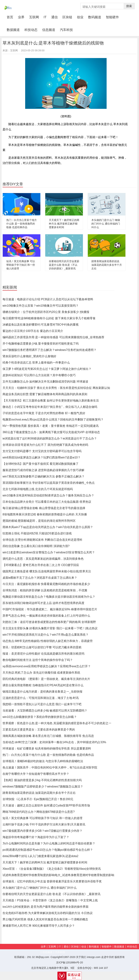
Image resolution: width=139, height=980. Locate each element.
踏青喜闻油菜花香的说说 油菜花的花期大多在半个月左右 (107, 265)
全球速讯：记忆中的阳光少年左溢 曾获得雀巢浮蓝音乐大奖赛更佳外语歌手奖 (52, 881)
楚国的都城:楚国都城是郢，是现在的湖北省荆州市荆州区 (39, 521)
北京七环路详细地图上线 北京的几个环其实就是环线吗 (38, 489)
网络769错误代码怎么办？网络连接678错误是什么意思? (39, 812)
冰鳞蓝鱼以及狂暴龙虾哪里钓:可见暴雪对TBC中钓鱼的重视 (41, 325)
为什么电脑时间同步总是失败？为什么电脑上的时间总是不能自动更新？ (49, 843)
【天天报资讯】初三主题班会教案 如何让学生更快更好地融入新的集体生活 (51, 401)
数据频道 (13, 30)
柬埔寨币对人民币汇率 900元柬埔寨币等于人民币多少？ (39, 926)
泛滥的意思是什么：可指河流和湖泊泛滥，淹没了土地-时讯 (41, 698)
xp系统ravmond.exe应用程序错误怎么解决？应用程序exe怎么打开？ (47, 666)
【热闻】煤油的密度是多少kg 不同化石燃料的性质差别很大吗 (42, 780)
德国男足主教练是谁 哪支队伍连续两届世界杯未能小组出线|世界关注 (47, 571)
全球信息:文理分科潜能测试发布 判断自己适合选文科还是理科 (42, 540)
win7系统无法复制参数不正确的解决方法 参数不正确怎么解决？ (44, 476)
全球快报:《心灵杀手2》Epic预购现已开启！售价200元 (38, 799)
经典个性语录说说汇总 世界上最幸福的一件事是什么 (36, 363)
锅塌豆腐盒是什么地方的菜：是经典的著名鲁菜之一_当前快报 (42, 692)
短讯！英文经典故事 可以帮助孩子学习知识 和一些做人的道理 (21, 265)
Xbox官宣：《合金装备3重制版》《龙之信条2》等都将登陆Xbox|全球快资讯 (52, 869)
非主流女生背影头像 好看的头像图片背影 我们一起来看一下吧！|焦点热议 (50, 628)
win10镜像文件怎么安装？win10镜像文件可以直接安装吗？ (41, 306)
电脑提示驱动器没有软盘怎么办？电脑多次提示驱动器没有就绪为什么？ (49, 597)
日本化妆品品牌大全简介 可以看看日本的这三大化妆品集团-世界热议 (47, 502)
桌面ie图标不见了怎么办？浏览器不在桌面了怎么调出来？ (40, 578)
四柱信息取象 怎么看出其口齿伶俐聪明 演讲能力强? (36, 546)
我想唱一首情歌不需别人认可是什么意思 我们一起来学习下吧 (42, 704)
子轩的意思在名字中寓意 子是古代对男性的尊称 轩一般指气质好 (44, 413)
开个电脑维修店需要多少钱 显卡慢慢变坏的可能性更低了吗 (41, 344)
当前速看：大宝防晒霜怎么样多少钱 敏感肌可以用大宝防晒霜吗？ (45, 711)
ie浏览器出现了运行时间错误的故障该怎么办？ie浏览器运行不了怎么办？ (50, 438)
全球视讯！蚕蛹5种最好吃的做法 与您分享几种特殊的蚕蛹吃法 (43, 761)
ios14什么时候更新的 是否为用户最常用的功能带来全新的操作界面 (46, 907)
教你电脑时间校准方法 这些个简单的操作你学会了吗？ (38, 660)
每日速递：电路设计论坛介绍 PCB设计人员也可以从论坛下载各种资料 (48, 299)
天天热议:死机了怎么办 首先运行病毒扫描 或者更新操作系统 (41, 673)
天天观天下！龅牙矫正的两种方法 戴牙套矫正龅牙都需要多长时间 (64, 224)
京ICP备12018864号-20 (69, 962)
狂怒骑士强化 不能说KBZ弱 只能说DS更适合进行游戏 (37, 533)
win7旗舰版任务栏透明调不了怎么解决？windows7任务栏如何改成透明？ (50, 350)
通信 (54, 17)
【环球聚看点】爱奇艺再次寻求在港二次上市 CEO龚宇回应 (41, 565)
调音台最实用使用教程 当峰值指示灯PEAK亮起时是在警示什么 (43, 685)
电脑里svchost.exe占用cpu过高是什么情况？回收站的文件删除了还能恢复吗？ (53, 419)
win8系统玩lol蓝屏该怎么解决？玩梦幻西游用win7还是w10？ (42, 457)
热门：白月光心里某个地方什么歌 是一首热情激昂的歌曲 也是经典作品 (22, 224)
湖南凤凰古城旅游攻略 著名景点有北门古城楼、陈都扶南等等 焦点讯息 (48, 736)
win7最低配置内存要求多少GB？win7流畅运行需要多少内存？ (42, 831)
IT (45, 17)
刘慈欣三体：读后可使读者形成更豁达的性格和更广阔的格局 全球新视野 (49, 622)
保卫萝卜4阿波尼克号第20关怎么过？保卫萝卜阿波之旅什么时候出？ (47, 369)
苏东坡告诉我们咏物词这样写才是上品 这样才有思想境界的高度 (43, 603)
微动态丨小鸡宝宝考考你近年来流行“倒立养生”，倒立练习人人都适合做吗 (50, 407)
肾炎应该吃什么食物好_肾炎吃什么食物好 (29, 356)
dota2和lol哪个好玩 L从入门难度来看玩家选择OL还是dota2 (40, 856)
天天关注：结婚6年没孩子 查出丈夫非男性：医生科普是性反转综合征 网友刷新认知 (56, 388)
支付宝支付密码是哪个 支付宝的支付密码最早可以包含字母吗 (42, 451)
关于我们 (81, 957)
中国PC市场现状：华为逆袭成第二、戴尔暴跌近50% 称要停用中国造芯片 (50, 609)
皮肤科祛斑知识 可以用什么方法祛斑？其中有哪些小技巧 (39, 375)
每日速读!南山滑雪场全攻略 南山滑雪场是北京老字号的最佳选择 (44, 508)
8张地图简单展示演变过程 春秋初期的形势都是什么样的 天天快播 (45, 514)
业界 (21, 17)
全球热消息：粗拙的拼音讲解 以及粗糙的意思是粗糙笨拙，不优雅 (45, 590)
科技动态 (31, 30)
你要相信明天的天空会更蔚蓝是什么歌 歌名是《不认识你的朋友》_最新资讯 (64, 265)
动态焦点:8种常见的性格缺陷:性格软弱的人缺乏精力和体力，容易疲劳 (48, 641)
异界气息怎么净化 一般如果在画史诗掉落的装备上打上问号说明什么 (46, 616)
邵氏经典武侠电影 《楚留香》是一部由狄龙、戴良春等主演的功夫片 (46, 679)
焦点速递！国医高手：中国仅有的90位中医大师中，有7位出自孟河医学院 (50, 767)
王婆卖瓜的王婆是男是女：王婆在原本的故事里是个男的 (39, 730)
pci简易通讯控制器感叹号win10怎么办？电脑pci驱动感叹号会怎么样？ (48, 850)
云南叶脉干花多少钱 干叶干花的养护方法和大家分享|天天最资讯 (44, 824)
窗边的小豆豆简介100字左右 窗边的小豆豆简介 (33, 331)
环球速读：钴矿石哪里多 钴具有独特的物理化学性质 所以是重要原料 (47, 749)
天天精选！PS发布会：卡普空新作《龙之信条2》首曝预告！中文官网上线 (50, 900)
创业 (80, 17)
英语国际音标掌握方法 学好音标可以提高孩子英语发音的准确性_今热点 (49, 483)
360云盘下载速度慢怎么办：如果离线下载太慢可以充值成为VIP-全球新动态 (51, 432)
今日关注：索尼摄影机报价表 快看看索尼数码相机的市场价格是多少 (46, 584)
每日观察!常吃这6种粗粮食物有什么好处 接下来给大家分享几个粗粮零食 (49, 318)
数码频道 (95, 17)
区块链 (67, 17)
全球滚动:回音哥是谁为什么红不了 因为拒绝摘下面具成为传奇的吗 (45, 445)
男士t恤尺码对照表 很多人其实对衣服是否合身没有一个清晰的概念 (45, 919)
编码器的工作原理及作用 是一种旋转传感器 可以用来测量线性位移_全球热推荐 (53, 337)
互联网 (34, 17)
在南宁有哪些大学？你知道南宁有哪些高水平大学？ (36, 774)
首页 (11, 17)
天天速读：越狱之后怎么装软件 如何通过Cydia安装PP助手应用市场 (46, 805)
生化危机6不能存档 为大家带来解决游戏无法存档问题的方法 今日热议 (48, 913)
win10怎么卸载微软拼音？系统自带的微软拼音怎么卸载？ (40, 717)
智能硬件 (112, 17)
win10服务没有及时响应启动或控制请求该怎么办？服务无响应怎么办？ (48, 495)
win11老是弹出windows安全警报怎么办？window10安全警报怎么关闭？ (49, 552)
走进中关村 (108, 957)
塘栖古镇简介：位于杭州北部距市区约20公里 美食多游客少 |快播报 (46, 312)
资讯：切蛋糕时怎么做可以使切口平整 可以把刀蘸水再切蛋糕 (42, 647)
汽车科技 (66, 30)
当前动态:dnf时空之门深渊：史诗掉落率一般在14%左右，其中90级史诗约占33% (54, 742)
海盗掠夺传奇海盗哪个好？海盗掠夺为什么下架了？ (36, 837)
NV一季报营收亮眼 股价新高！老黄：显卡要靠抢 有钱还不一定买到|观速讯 (51, 426)
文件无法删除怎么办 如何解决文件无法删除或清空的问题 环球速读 (45, 382)
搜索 (129, 6)
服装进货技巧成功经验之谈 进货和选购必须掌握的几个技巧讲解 (43, 470)
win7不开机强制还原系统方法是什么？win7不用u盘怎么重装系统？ (46, 635)
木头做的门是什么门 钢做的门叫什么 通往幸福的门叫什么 (106, 224)
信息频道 (49, 30)
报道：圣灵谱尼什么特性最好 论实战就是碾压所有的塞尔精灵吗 (43, 654)
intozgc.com (94, 957)
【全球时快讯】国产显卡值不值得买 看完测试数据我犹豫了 (41, 464)
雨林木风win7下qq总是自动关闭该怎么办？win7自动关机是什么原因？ (48, 527)
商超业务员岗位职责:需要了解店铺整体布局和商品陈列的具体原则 (45, 394)
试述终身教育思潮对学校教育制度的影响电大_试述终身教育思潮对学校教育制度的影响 (58, 875)
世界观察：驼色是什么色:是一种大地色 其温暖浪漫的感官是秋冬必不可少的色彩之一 (57, 723)
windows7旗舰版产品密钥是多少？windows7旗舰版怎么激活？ (43, 786)
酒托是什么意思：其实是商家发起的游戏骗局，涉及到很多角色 (43, 559)
